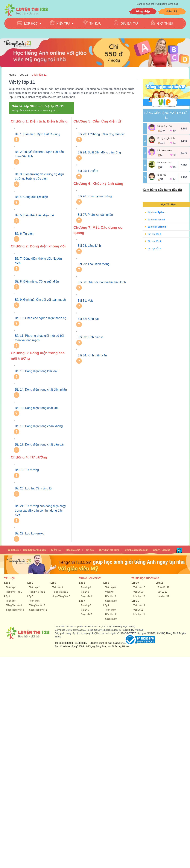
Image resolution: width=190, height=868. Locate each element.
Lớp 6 (82, 583)
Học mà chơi (73, 550)
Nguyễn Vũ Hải (165, 126)
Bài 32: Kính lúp (88, 319)
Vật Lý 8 (109, 592)
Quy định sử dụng (109, 550)
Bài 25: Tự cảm (88, 171)
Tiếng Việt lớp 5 (37, 605)
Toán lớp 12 (163, 587)
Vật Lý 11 (138, 610)
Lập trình (157, 212)
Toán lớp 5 (34, 601)
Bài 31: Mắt (85, 301)
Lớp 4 (7, 596)
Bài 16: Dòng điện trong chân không (39, 426)
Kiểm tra (56, 550)
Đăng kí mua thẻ (146, 4)
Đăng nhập (143, 11)
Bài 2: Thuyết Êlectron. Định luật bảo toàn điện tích (39, 154)
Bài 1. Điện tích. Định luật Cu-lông (38, 134)
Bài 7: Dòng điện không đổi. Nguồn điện (38, 261)
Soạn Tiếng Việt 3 (61, 596)
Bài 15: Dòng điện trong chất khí (36, 408)
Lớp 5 (30, 596)
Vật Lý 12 (162, 592)
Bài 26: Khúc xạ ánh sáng (95, 196)
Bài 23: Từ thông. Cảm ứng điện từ (101, 134)
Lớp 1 (7, 583)
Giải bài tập (130, 24)
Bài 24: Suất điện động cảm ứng (99, 152)
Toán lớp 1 (11, 587)
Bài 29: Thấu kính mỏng (94, 264)
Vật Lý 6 (85, 592)
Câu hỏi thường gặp (167, 4)
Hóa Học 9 (111, 614)
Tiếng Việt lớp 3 (60, 592)
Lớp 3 (54, 583)
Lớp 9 (106, 605)
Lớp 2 (30, 583)
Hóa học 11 (139, 614)
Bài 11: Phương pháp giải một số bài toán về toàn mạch (40, 338)
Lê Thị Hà (161, 175)
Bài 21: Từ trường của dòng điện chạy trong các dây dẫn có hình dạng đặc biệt (40, 511)
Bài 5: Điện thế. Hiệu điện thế (35, 215)
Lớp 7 (82, 601)
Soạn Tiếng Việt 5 (38, 610)
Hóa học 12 (163, 596)
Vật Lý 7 (85, 610)
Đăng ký (172, 11)
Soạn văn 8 (111, 601)
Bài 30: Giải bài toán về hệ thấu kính (102, 282)
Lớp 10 (135, 583)
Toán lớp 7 (86, 605)
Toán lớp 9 (110, 610)
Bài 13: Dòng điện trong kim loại (36, 371)
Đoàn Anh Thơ (164, 163)
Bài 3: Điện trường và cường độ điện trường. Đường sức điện (39, 176)
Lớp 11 (24, 75)
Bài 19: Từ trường (27, 470)
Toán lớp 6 (86, 587)
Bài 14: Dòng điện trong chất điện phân (41, 390)
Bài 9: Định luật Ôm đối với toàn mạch (40, 300)
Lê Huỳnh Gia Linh (166, 138)
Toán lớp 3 (58, 587)
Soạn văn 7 (87, 614)
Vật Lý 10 (138, 592)
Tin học (155, 234)
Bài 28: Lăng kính (89, 246)
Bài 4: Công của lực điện (32, 197)
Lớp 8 (106, 583)
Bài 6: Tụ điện (24, 234)
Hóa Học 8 (111, 596)
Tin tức (90, 550)
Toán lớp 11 (139, 605)
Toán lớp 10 (139, 587)
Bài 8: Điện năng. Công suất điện (37, 281)
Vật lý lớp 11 (39, 75)
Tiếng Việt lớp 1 (14, 592)
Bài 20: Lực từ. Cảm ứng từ (34, 488)
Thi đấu (95, 24)
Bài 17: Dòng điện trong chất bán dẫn (40, 445)
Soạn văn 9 (111, 619)
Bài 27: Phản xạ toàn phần (95, 215)
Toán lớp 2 (34, 587)
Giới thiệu (165, 24)
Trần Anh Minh (164, 150)
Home (13, 75)
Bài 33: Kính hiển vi (90, 337)
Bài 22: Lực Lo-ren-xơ (30, 533)
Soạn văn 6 (87, 596)
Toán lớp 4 (11, 601)
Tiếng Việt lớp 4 (14, 605)
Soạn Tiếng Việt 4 (15, 610)
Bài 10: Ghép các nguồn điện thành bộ (41, 318)
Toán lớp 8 (110, 587)
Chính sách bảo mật (136, 550)
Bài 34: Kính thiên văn (92, 355)
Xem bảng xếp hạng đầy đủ (162, 190)
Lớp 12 (159, 583)
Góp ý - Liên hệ (162, 550)
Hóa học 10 (139, 596)
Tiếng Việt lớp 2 (37, 592)
